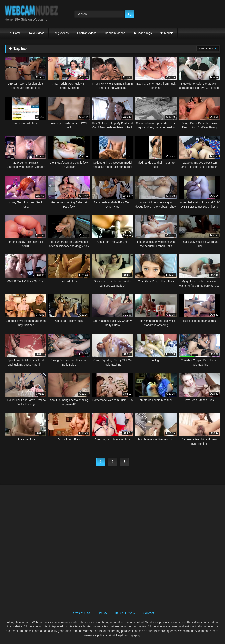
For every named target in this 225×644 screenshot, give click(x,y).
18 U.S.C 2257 (125, 613)
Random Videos (115, 33)
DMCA (102, 613)
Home (17, 33)
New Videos (37, 33)
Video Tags (145, 33)
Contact (148, 613)
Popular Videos (87, 33)
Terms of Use (81, 613)
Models (169, 33)
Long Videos (61, 33)
